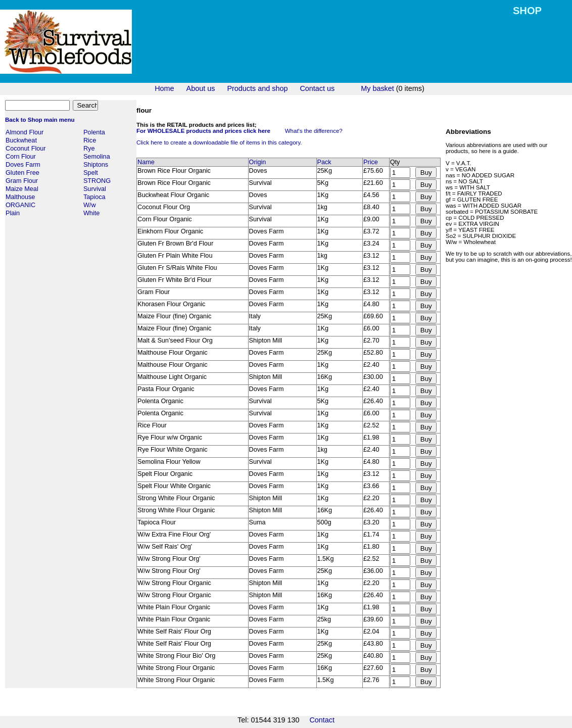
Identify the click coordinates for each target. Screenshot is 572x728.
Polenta (94, 132)
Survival (95, 189)
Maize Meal (22, 189)
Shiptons (96, 165)
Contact (322, 720)
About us (201, 88)
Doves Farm (23, 165)
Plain (13, 213)
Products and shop (257, 88)
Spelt (91, 173)
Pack (324, 162)
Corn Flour (21, 157)
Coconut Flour (26, 149)
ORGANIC (20, 205)
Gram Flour (22, 181)
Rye (89, 149)
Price (371, 162)
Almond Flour (25, 132)
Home (164, 88)
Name (146, 162)
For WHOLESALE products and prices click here (203, 131)
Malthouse (20, 197)
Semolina (97, 157)
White (91, 213)
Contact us (317, 88)
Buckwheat (21, 140)
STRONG (97, 181)
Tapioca (94, 197)
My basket (377, 88)
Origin (258, 162)
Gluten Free (22, 173)
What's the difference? (314, 131)
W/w (90, 205)
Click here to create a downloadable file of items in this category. (219, 142)
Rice (90, 140)
